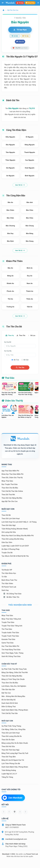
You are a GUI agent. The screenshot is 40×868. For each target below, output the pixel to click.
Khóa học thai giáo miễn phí (12, 474)
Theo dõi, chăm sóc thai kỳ (12, 478)
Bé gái (26, 360)
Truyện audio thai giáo (10, 633)
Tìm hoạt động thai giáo (11, 650)
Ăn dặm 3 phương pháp (10, 549)
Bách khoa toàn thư (9, 580)
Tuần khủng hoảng (9, 770)
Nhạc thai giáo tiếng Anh (11, 619)
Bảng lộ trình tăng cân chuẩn (13, 679)
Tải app (20, 3)
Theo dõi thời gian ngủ (10, 750)
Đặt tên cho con (13, 10)
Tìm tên (20, 368)
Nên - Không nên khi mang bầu (13, 696)
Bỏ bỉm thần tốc (11, 597)
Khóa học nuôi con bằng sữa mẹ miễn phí (18, 536)
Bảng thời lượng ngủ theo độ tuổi (15, 753)
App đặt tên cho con (10, 501)
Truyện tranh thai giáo (10, 636)
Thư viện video (7, 583)
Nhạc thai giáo (7, 481)
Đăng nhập (30, 3)
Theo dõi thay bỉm (9, 757)
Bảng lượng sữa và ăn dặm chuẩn (15, 743)
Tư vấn (4, 577)
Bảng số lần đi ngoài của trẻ (13, 760)
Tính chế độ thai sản (10, 713)
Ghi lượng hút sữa (9, 532)
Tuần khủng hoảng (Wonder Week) (15, 529)
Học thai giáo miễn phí (10, 646)
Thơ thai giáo (7, 629)
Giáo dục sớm (7, 542)
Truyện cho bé (7, 553)
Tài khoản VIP (7, 570)
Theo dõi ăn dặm (8, 740)
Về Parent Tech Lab (9, 587)
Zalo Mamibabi (12, 798)
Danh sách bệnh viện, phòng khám (15, 710)
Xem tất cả (20, 185)
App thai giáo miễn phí (10, 471)
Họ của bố (8, 342)
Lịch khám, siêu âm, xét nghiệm (14, 686)
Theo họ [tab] (10, 336)
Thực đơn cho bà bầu (10, 488)
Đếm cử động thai (9, 707)
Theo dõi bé (6, 515)
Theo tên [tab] (21, 336)
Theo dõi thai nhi (8, 495)
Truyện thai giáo (8, 622)
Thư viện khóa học (9, 573)
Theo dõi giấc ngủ (9, 525)
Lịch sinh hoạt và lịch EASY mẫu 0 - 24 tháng (19, 522)
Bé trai (16, 360)
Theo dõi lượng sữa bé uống (13, 539)
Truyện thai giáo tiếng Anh (12, 626)
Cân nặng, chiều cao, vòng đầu (13, 729)
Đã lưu (32, 336)
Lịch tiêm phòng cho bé (11, 764)
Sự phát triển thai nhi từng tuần (14, 669)
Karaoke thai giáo (8, 639)
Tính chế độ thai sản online (12, 491)
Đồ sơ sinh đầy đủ (9, 700)
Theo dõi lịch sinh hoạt (11, 519)
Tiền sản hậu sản (8, 690)
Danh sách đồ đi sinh (10, 703)
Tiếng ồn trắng (7, 777)
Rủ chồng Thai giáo (12, 594)
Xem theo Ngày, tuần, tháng (12, 653)
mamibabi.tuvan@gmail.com (16, 839)
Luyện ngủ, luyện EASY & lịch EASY (15, 546)
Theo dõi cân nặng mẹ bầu (12, 498)
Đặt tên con (6, 693)
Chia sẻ (20, 42)
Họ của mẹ (8, 351)
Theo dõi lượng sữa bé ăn (12, 736)
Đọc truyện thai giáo (10, 484)
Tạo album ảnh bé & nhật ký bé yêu (15, 556)
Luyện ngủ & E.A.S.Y (9, 774)
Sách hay (5, 590)
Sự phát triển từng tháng (11, 726)
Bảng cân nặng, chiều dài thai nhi (15, 672)
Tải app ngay (20, 30)
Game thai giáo (8, 643)
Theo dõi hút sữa (8, 746)
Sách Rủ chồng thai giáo (11, 656)
